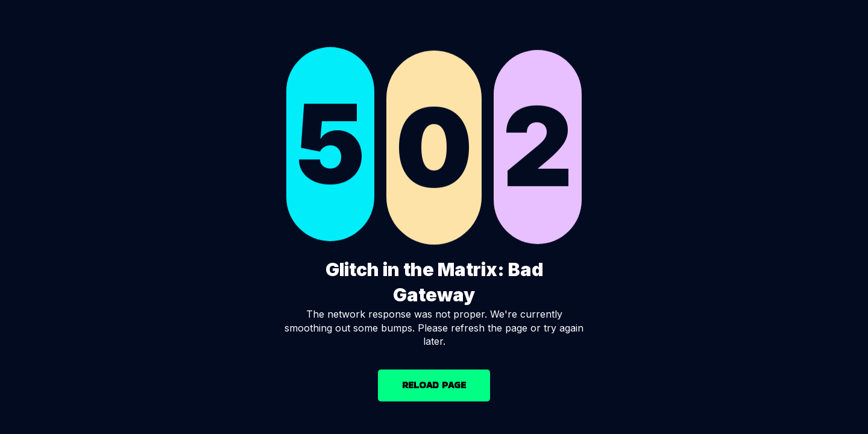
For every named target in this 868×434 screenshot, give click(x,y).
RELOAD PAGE (434, 385)
